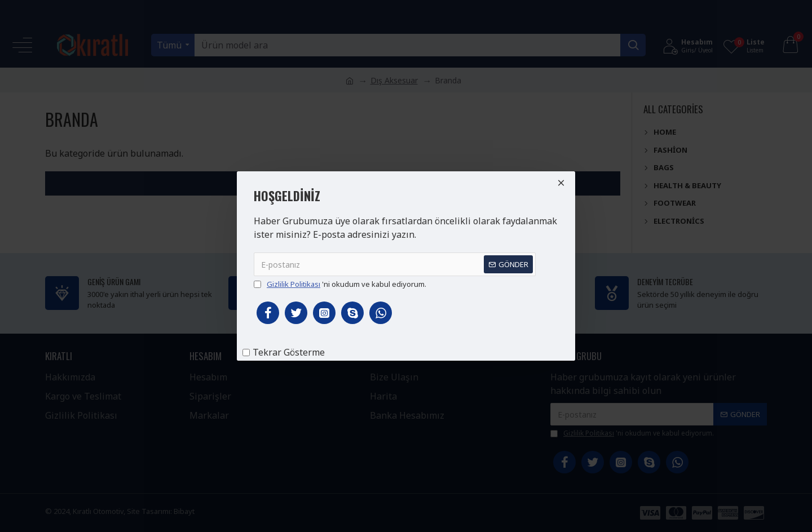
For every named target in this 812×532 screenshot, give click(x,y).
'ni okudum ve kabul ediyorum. (340, 285)
